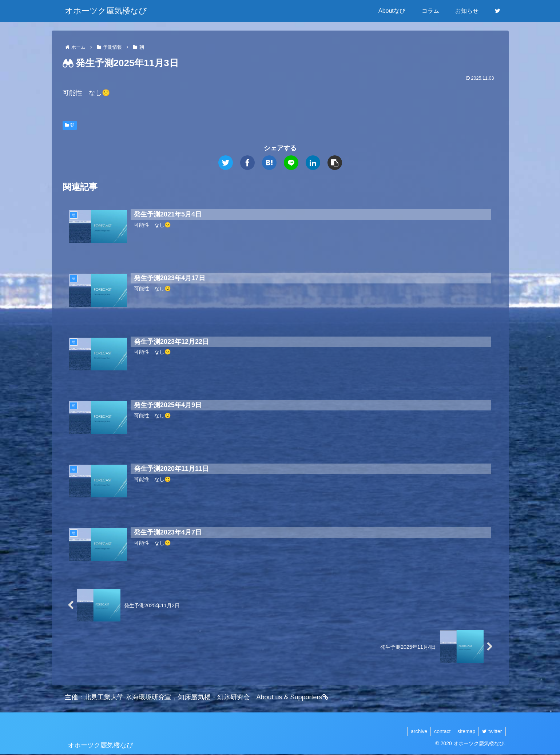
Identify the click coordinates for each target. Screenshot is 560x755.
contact (440, 732)
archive (416, 732)
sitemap (465, 732)
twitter (492, 732)
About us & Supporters (293, 698)
